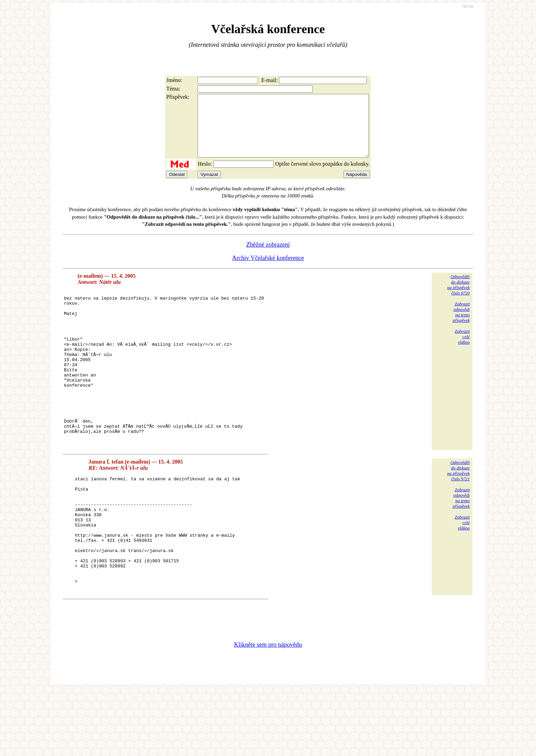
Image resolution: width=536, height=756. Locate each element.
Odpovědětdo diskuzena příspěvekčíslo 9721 (458, 514)
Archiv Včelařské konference (268, 270)
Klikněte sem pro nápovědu (268, 710)
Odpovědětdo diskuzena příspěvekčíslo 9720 (458, 297)
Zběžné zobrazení (268, 257)
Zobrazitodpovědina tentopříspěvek (461, 324)
